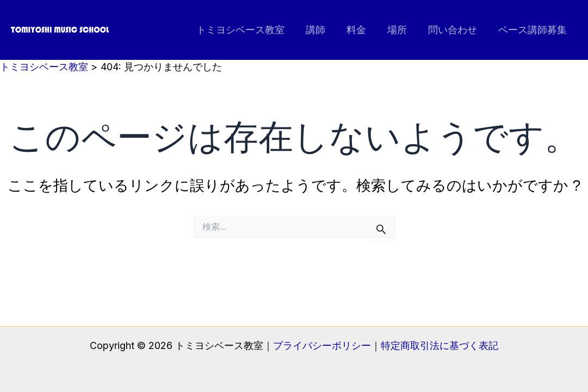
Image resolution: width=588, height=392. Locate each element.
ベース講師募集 (533, 30)
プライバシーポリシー (322, 345)
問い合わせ (455, 30)
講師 (323, 30)
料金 (362, 30)
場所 (401, 30)
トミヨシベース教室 (249, 30)
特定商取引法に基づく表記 (440, 345)
